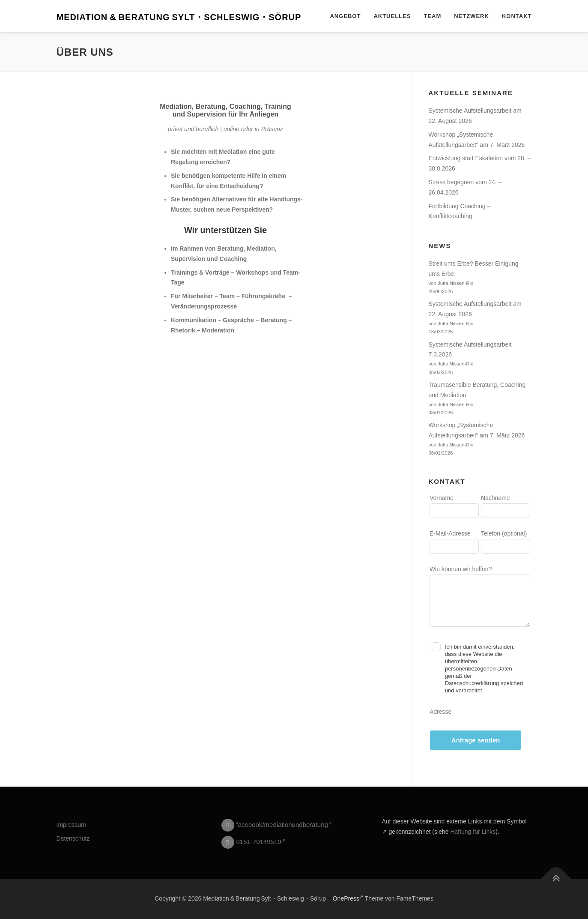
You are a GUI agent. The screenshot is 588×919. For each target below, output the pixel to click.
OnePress (348, 898)
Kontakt (517, 16)
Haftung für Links (473, 832)
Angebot (345, 16)
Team (432, 16)
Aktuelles (392, 16)
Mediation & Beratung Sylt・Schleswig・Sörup (179, 17)
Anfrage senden (476, 740)
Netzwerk (472, 16)
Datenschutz (73, 838)
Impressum (71, 825)
